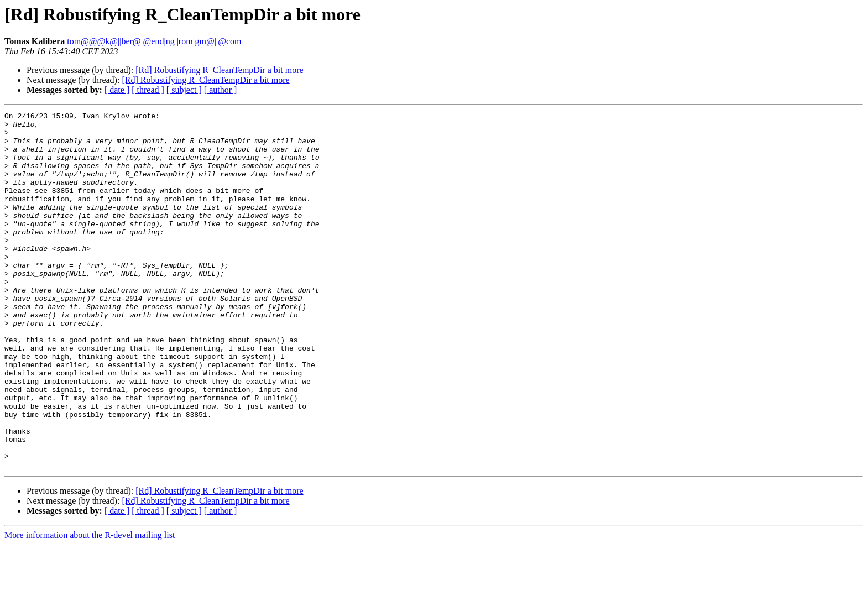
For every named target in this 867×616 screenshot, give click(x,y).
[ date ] (117, 90)
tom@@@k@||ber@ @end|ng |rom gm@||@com (154, 41)
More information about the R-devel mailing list (90, 606)
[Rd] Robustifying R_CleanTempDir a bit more (219, 70)
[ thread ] (148, 90)
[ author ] (221, 90)
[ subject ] (184, 90)
